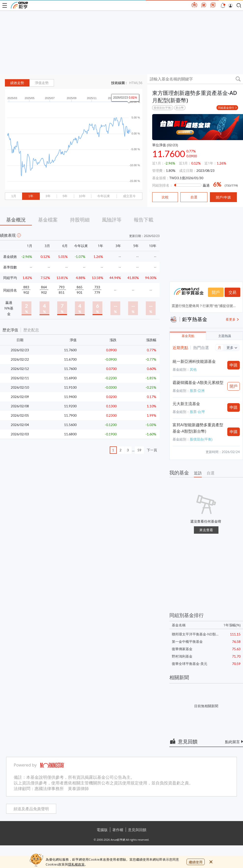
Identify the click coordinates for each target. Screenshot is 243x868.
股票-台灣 (197, 412)
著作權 (118, 830)
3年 (48, 196)
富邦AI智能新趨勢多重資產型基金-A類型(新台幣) (198, 428)
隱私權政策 (76, 864)
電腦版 (102, 830)
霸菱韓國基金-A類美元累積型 (198, 383)
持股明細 (80, 220)
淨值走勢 (42, 83)
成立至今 (129, 196)
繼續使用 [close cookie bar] (196, 862)
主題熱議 (225, 336)
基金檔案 (48, 220)
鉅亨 (19, 5)
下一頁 (152, 450)
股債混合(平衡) (163, 108)
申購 (234, 365)
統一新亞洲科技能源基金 (194, 361)
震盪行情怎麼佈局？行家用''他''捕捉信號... (204, 306)
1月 (14, 196)
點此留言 (232, 742)
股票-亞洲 (197, 390)
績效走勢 (17, 83)
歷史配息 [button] (31, 330)
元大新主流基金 (186, 404)
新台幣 (180, 108)
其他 (193, 369)
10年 (82, 196)
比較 (165, 197)
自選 (211, 473)
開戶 (216, 292)
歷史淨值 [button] (10, 330)
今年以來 (104, 196)
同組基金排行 (226, 108)
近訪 (198, 473)
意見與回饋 (137, 830)
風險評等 (112, 220)
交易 (232, 292)
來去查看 (206, 530)
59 (139, 450)
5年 (65, 196)
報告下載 (144, 220)
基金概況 (16, 220)
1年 (31, 196)
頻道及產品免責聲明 (31, 809)
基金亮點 (188, 336)
